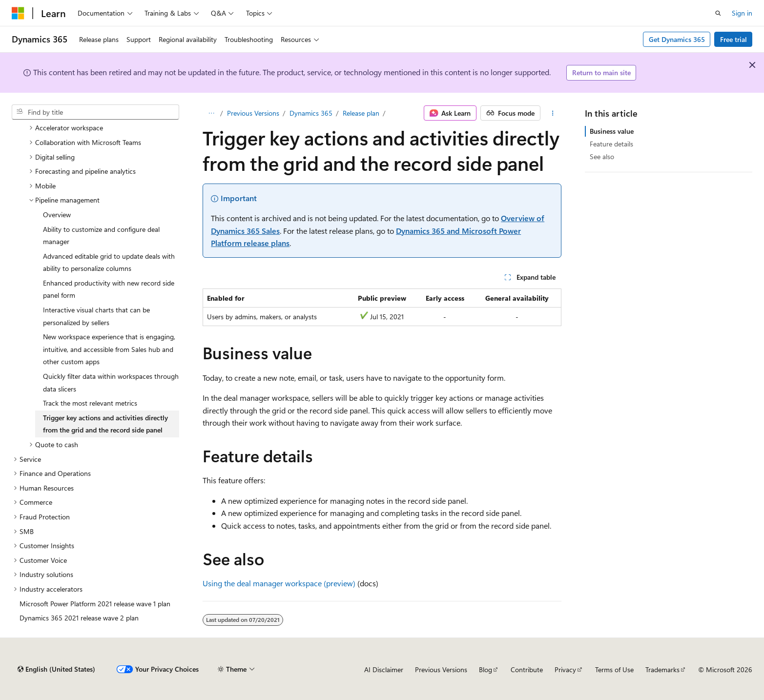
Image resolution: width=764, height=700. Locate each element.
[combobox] (95, 112)
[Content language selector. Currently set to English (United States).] (56, 669)
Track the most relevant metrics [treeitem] (90, 403)
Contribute (527, 669)
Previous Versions (253, 113)
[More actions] (553, 113)
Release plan (361, 113)
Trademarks (662, 669)
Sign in (742, 13)
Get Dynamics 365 (677, 39)
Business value (612, 131)
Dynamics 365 (311, 113)
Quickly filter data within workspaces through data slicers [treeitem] (111, 382)
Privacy (565, 669)
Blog (485, 669)
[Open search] (718, 13)
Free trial (733, 39)
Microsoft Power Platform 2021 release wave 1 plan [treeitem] (95, 604)
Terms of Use (614, 669)
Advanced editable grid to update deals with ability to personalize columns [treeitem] (109, 262)
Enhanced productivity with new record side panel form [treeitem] (109, 289)
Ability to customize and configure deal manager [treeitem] (101, 236)
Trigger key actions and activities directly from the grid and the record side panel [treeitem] (105, 424)
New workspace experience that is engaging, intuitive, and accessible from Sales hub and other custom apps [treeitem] (109, 349)
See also (602, 156)
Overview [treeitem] (57, 215)
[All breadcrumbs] (211, 113)
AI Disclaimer (384, 669)
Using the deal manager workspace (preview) (279, 583)
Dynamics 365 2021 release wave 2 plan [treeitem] (79, 618)
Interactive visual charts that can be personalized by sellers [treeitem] (96, 316)
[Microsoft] (18, 13)
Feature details (611, 144)
